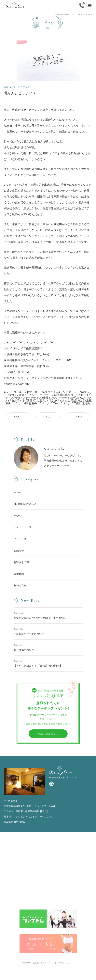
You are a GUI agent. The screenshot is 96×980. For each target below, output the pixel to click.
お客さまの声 (21, 562)
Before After (21, 585)
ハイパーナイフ (23, 527)
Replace (16, 6)
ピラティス (20, 539)
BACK (17, 417)
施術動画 (19, 574)
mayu (17, 515)
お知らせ (19, 551)
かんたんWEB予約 (81, 975)
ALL (48, 417)
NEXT (79, 417)
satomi (17, 492)
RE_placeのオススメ (25, 504)
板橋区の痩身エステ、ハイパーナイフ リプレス (54, 963)
